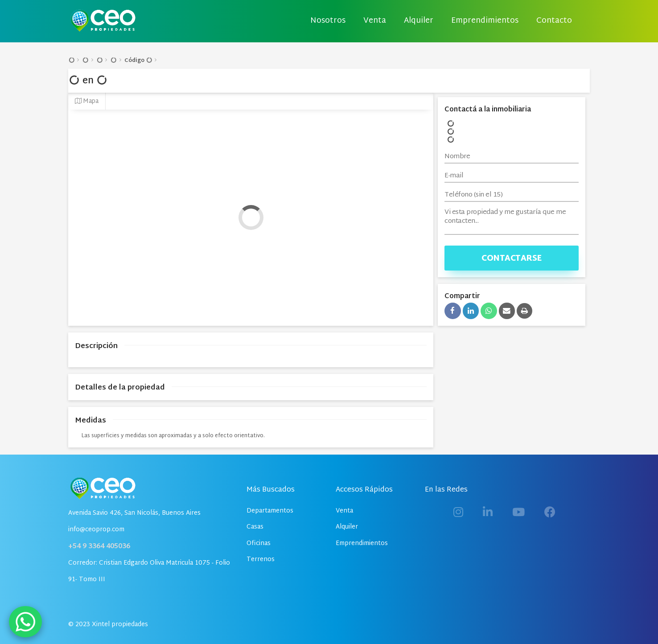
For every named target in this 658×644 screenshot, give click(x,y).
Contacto (554, 21)
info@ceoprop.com (96, 530)
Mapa (87, 101)
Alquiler (419, 21)
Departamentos (270, 511)
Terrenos (261, 560)
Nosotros (328, 21)
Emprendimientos (485, 21)
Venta (375, 21)
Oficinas (259, 544)
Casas (255, 527)
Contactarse (512, 259)
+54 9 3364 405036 (99, 547)
